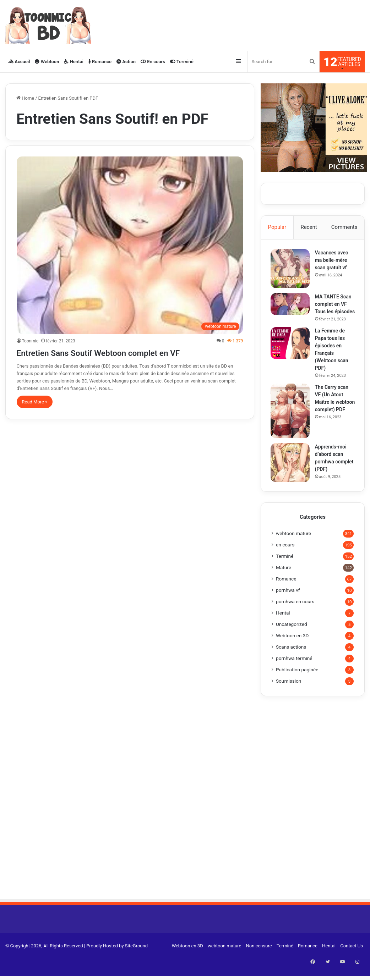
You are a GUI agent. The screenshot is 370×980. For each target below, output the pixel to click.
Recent (309, 227)
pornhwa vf (288, 600)
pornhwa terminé (294, 668)
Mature (284, 577)
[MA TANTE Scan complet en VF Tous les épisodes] (291, 305)
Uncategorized (292, 634)
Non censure (259, 956)
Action (126, 62)
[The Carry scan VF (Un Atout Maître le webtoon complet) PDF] (291, 419)
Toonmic (30, 341)
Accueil (19, 62)
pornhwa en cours (295, 611)
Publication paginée (297, 679)
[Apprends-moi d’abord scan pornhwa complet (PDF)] (291, 471)
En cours (153, 62)
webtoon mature (293, 543)
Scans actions (291, 657)
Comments (344, 227)
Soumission (289, 691)
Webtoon (47, 62)
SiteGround (136, 956)
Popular (277, 227)
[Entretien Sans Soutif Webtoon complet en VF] (130, 245)
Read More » (35, 402)
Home (25, 98)
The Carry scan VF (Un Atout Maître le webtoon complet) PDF (333, 411)
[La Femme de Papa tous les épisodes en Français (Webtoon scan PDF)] (291, 352)
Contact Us (352, 956)
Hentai (74, 62)
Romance (100, 62)
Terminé (182, 62)
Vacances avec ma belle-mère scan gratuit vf (333, 261)
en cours (285, 555)
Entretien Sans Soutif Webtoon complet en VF (125, 352)
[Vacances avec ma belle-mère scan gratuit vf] (291, 270)
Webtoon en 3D (292, 645)
